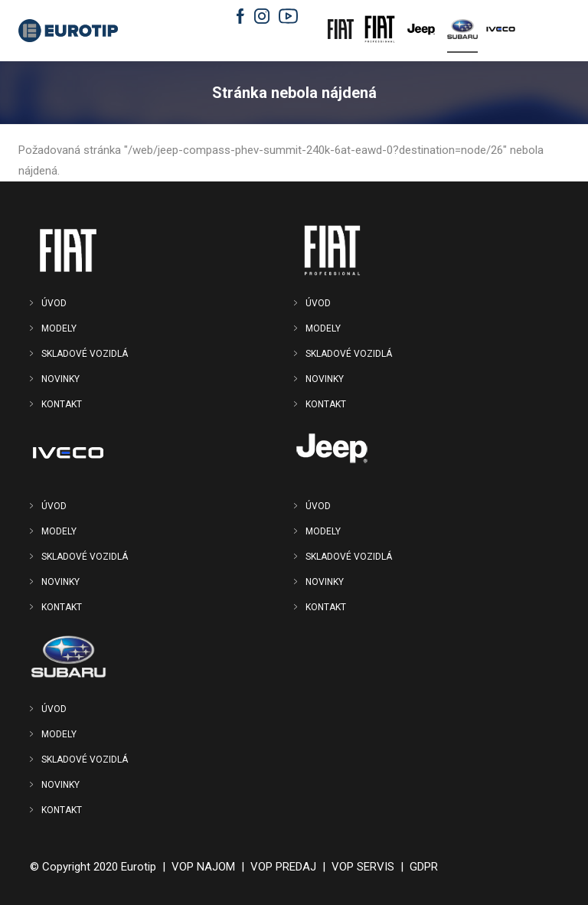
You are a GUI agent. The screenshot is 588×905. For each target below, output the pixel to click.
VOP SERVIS (363, 867)
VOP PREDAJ (283, 867)
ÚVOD (54, 303)
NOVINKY (60, 379)
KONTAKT (62, 404)
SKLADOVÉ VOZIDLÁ (85, 354)
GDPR (424, 867)
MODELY (59, 328)
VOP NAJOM (203, 867)
